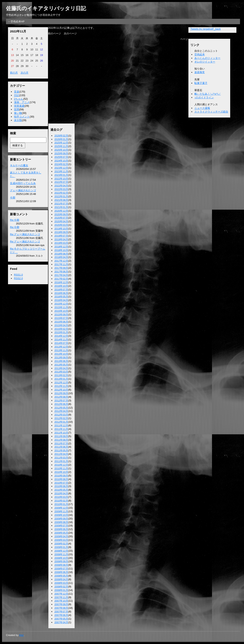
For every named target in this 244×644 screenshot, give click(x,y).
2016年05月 (61, 297)
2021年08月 (61, 200)
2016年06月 (61, 293)
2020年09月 (61, 214)
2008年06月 (61, 572)
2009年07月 (61, 526)
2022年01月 (61, 196)
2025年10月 (61, 150)
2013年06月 (61, 361)
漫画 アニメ (22, 102)
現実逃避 (19, 106)
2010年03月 (61, 497)
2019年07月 (61, 236)
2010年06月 (61, 486)
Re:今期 (15, 220)
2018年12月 (61, 247)
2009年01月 (61, 547)
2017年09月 (61, 268)
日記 (17, 95)
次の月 (24, 73)
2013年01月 (61, 379)
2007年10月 (61, 601)
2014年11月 (61, 339)
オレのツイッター (205, 62)
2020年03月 (61, 225)
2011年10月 (61, 433)
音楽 (17, 92)
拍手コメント (22, 117)
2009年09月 (61, 519)
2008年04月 (61, 579)
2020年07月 (61, 218)
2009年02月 (61, 544)
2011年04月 (61, 454)
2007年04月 (61, 622)
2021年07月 (61, 204)
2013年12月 (61, 347)
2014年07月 (61, 343)
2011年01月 (61, 461)
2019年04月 (61, 239)
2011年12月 (61, 425)
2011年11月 (61, 429)
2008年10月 (61, 558)
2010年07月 (61, 483)
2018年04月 (61, 257)
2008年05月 (61, 576)
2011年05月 (61, 450)
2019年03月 (61, 243)
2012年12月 (61, 382)
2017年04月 (61, 275)
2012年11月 (61, 386)
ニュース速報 (202, 108)
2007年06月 (61, 615)
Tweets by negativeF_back (206, 29)
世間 (17, 109)
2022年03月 (61, 189)
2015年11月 (61, 307)
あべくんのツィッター (207, 58)
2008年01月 (61, 590)
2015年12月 (61, 304)
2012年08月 (61, 397)
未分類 (18, 120)
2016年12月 (61, 282)
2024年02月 (61, 164)
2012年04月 (61, 411)
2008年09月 (61, 561)
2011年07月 (61, 443)
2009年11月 (61, 511)
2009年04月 (61, 536)
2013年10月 (61, 354)
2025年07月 (61, 157)
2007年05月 (61, 619)
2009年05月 (61, 533)
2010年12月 (61, 465)
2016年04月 (61, 300)
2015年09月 (61, 315)
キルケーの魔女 (19, 165)
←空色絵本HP (16, 21)
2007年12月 (61, 594)
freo (21, 635)
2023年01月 (61, 175)
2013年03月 (61, 372)
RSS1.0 (18, 275)
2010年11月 (61, 468)
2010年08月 (61, 479)
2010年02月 (61, 501)
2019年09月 (61, 232)
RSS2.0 (18, 278)
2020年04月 (61, 221)
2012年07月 (61, 400)
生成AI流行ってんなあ (23, 183)
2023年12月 (61, 168)
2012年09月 (61, 393)
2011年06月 (61, 447)
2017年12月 (61, 261)
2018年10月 (61, 250)
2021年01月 (61, 207)
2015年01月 (61, 332)
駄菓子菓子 (201, 83)
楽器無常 (200, 72)
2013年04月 (61, 368)
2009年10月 (61, 515)
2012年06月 (61, 404)
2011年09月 (61, 436)
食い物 (18, 113)
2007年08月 (61, 608)
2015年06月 (61, 322)
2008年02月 (61, 587)
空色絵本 (200, 54)
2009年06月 (61, 529)
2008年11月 (61, 554)
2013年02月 (61, 375)
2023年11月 (61, 171)
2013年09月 (61, 357)
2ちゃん (19, 99)
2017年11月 (61, 264)
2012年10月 (61, 390)
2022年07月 (61, 182)
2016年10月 (61, 286)
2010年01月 (61, 504)
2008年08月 (61, 565)
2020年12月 (61, 211)
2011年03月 (61, 458)
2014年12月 (61, 336)
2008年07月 (61, 569)
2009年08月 (61, 522)
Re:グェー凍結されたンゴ (25, 234)
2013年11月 (61, 350)
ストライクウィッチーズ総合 (211, 112)
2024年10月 (61, 161)
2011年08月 (61, 440)
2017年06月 (61, 272)
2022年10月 (61, 179)
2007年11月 (61, 597)
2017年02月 (61, 279)
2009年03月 (61, 540)
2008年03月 (61, 583)
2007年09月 (61, 604)
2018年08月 (61, 254)
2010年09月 (61, 476)
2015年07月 (61, 318)
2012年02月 (61, 418)
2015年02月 (61, 329)
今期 (13, 198)
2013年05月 (61, 365)
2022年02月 (61, 193)
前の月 (14, 73)
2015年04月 (61, 325)
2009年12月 (61, 508)
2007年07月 (61, 612)
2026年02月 (61, 136)
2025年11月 (61, 146)
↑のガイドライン (204, 97)
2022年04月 (61, 186)
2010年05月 (61, 490)
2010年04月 (61, 493)
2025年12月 (61, 143)
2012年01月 (61, 422)
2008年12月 (61, 551)
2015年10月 (61, 311)
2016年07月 (61, 290)
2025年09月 (61, 153)
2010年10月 (61, 472)
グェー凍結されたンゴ (23, 190)
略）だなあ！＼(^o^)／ (208, 94)
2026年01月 (61, 139)
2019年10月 (61, 229)
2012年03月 (61, 415)
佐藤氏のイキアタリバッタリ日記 (46, 8)
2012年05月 (61, 408)
